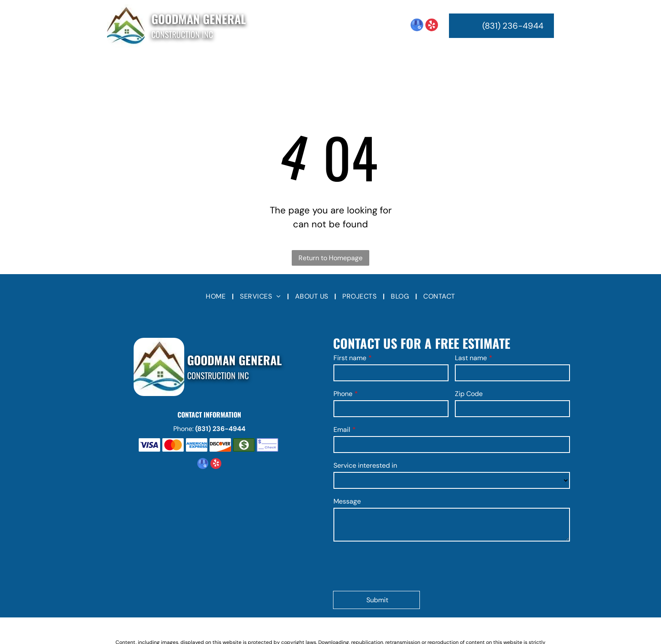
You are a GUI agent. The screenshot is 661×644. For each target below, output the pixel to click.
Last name (471, 358)
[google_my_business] (417, 26)
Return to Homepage (330, 258)
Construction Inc (182, 34)
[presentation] (398, 566)
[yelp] (432, 26)
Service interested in (365, 465)
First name (350, 358)
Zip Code (469, 394)
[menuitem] (220, 65)
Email (342, 430)
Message (347, 501)
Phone (343, 394)
